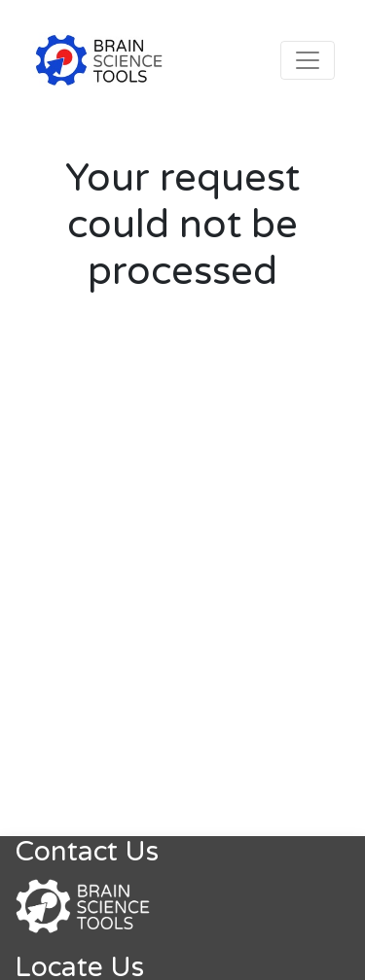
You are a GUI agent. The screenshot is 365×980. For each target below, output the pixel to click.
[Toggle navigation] (308, 60)
